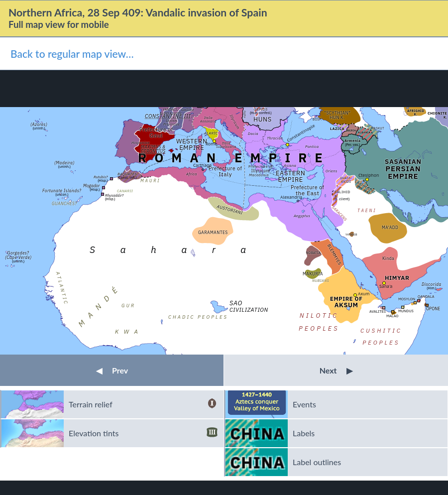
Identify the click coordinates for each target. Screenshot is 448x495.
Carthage (202, 165)
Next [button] (336, 370)
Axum (364, 294)
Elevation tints (143, 433)
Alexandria (291, 197)
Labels (304, 433)
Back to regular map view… (72, 54)
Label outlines (317, 462)
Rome (211, 144)
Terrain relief (143, 404)
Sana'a (386, 286)
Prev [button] (112, 370)
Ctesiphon (369, 175)
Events (304, 404)
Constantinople (301, 133)
